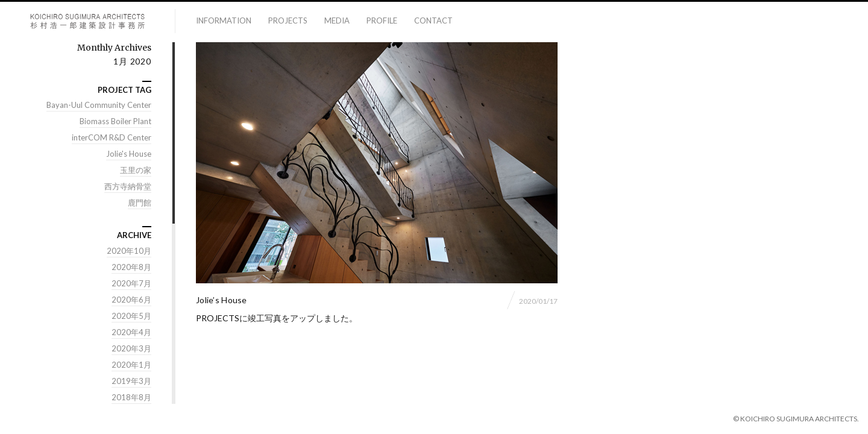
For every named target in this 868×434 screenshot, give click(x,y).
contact (433, 20)
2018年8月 (131, 398)
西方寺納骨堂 (128, 187)
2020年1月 (131, 365)
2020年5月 (131, 316)
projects (288, 20)
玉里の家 (136, 171)
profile (382, 20)
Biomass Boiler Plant (115, 122)
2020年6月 (131, 300)
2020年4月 (131, 333)
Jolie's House (129, 154)
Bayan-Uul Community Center (99, 105)
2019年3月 (131, 382)
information (224, 20)
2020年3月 (131, 349)
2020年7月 (131, 284)
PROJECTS (218, 319)
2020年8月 (131, 268)
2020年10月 (129, 251)
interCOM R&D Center (112, 138)
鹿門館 (140, 203)
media (337, 20)
